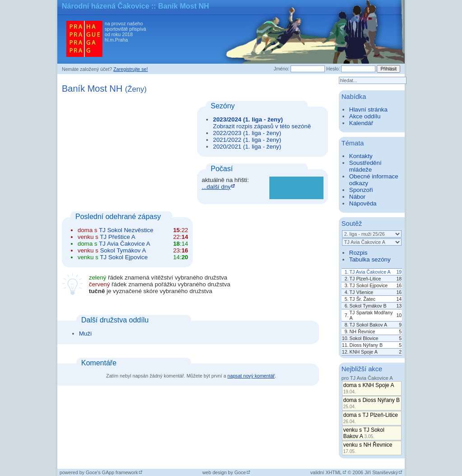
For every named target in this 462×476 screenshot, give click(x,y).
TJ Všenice (362, 292)
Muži (85, 334)
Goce (240, 472)
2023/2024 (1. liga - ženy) (248, 119)
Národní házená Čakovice (106, 6)
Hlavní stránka (368, 110)
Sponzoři (361, 190)
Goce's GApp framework (112, 472)
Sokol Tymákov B (368, 306)
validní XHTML (326, 472)
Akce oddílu (365, 116)
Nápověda (363, 203)
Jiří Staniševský (381, 472)
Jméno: (281, 69)
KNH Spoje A (364, 352)
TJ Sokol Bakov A (369, 325)
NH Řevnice (363, 331)
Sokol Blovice (364, 338)
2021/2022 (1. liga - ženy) (247, 140)
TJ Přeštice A (118, 237)
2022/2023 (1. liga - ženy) (247, 133)
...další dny (216, 187)
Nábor (357, 197)
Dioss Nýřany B (366, 345)
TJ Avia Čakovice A (125, 244)
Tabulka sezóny (370, 259)
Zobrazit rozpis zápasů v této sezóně (262, 126)
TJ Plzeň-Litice (365, 279)
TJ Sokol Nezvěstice (126, 230)
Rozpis (358, 253)
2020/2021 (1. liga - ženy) (247, 147)
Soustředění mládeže (365, 166)
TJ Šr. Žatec (363, 299)
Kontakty (361, 156)
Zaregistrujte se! (130, 69)
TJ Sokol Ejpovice (124, 257)
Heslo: (333, 69)
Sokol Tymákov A (123, 250)
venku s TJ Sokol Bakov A (364, 433)
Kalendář (361, 123)
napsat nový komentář (251, 376)
